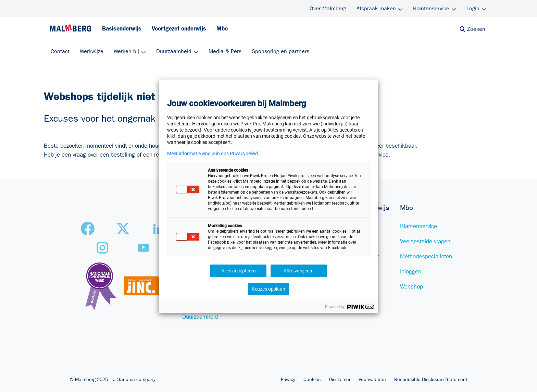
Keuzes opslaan (268, 289)
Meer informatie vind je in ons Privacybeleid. (213, 154)
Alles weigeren (299, 271)
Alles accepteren (239, 271)
